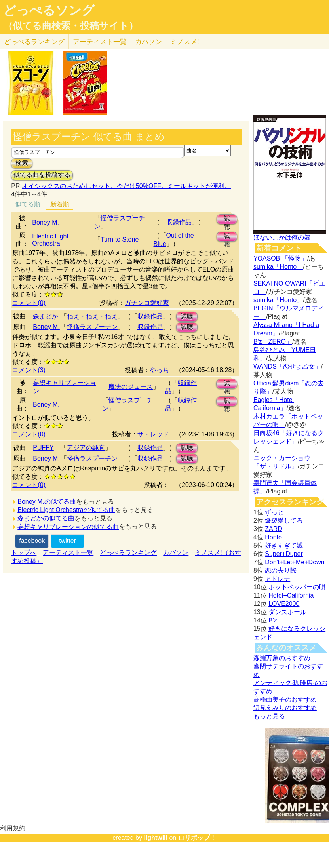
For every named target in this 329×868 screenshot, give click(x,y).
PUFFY (43, 448)
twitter (68, 541)
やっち (160, 370)
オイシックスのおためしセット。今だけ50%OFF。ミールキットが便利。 (126, 186)
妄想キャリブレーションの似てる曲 (68, 527)
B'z (273, 620)
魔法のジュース (131, 387)
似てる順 (28, 204)
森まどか (46, 316)
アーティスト (100, 42)
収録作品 (179, 222)
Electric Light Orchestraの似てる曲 (66, 510)
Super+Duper (284, 554)
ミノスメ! (185, 42)
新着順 (60, 204)
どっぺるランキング (128, 553)
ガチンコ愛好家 (147, 303)
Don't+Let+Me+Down (295, 562)
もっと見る (269, 716)
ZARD (274, 529)
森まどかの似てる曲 (46, 518)
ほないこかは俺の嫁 (282, 237)
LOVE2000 (284, 604)
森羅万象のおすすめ (282, 658)
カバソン (148, 42)
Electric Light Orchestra (50, 240)
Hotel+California (291, 595)
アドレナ (278, 579)
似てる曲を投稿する (42, 175)
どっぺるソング (49, 10)
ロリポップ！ (197, 838)
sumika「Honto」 (278, 267)
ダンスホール (287, 612)
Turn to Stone (120, 239)
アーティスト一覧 (68, 553)
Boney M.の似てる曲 (47, 502)
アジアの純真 (86, 448)
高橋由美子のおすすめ (285, 700)
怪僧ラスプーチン (92, 327)
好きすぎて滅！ (287, 545)
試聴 (227, 220)
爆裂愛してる (284, 521)
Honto (273, 537)
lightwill (156, 838)
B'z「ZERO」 (273, 342)
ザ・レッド (153, 434)
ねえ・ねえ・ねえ (92, 316)
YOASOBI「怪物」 (280, 258)
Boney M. (46, 222)
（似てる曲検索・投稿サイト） (71, 26)
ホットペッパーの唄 (297, 587)
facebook (32, 541)
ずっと (274, 512)
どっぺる (34, 42)
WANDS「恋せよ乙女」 (287, 366)
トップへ (24, 553)
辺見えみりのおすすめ (285, 708)
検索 (22, 163)
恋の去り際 (281, 570)
